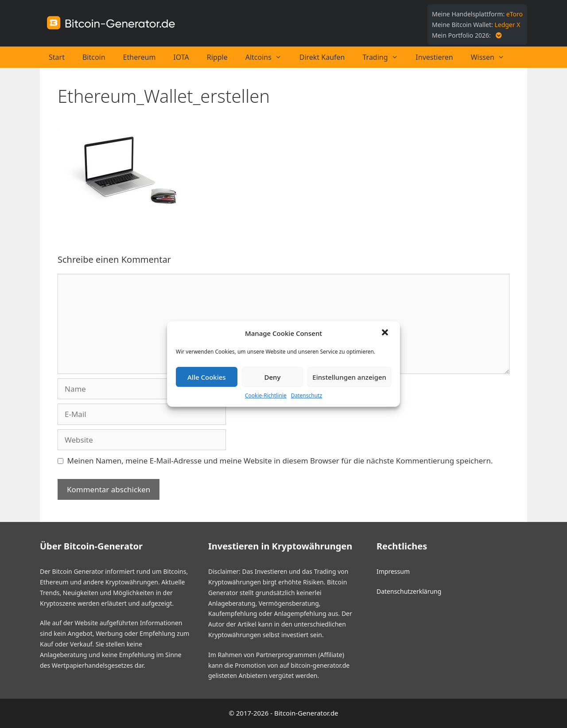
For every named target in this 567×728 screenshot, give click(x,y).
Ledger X (507, 25)
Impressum (393, 571)
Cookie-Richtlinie (266, 395)
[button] (386, 333)
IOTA (181, 57)
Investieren (434, 57)
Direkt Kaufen (322, 57)
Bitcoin (94, 57)
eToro (515, 14)
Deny (273, 377)
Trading (385, 57)
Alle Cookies (207, 377)
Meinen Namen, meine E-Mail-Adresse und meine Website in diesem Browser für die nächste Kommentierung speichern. (280, 461)
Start (57, 57)
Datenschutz (307, 395)
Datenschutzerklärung (409, 591)
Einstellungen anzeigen (349, 377)
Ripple (217, 57)
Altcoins (268, 57)
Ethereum (140, 57)
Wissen (492, 57)
